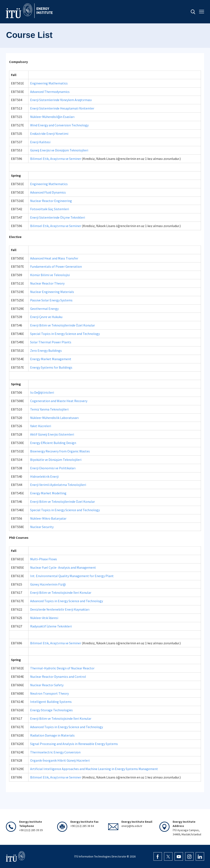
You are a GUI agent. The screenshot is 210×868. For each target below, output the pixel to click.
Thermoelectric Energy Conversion (55, 752)
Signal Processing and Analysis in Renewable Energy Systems (74, 744)
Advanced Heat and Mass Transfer (54, 258)
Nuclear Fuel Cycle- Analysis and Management (63, 567)
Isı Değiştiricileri (42, 392)
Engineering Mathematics (49, 83)
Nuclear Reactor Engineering (51, 201)
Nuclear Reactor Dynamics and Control (58, 677)
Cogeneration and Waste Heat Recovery (59, 401)
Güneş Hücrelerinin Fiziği (48, 584)
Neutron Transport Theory (49, 693)
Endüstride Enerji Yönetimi (49, 134)
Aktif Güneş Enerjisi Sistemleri (52, 434)
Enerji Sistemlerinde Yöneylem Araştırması (61, 100)
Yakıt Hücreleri (41, 426)
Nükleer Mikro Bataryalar (48, 518)
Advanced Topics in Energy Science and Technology (67, 601)
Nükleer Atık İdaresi (44, 618)
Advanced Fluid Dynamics (48, 192)
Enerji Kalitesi (40, 142)
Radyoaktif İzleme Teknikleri (51, 626)
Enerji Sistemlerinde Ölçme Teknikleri (58, 217)
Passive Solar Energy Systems (51, 300)
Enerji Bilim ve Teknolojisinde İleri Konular (61, 592)
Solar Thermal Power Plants (51, 342)
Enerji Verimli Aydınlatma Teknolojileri (58, 485)
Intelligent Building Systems (51, 702)
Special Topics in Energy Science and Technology (65, 334)
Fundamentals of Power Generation (56, 266)
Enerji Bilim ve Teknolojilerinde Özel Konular (63, 325)
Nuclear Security (42, 527)
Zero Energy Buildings (46, 350)
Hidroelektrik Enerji (44, 476)
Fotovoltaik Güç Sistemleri (50, 209)
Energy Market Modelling (48, 493)
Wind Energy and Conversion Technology (59, 125)
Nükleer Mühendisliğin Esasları (52, 117)
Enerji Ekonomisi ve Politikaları (53, 468)
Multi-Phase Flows (44, 559)
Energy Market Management (51, 359)
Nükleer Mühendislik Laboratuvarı (54, 418)
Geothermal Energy (44, 309)
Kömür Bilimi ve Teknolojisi (50, 275)
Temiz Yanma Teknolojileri (49, 409)
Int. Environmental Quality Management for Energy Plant (72, 576)
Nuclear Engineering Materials (52, 292)
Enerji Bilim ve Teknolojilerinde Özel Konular (63, 502)
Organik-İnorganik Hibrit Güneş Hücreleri (60, 760)
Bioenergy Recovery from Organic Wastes (60, 451)
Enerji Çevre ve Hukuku (46, 317)
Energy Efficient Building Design (53, 443)
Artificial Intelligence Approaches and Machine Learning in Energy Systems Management (94, 769)
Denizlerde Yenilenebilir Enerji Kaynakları (60, 609)
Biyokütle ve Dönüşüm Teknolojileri (56, 460)
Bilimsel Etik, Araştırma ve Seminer (56, 159)
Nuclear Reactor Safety (47, 685)
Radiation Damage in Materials (52, 735)
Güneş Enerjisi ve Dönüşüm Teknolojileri (59, 150)
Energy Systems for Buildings (51, 367)
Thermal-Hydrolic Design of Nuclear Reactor (62, 668)
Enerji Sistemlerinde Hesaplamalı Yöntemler (62, 108)
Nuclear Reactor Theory (47, 283)
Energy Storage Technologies (51, 710)
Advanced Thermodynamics (50, 92)
